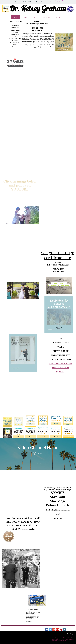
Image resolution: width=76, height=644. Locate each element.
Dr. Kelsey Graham (38, 9)
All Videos (38, 464)
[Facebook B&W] (70, 634)
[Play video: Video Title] (38, 453)
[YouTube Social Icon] (58, 630)
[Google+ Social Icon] (54, 630)
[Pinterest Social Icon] (61, 630)
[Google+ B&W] (68, 634)
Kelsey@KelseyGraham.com (37, 24)
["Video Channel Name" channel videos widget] (38, 454)
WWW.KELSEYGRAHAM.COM (33, 612)
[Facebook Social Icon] (47, 630)
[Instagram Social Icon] (65, 630)
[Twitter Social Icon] (50, 630)
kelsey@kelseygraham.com (60, 510)
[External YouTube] (58, 533)
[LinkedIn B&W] (73, 634)
